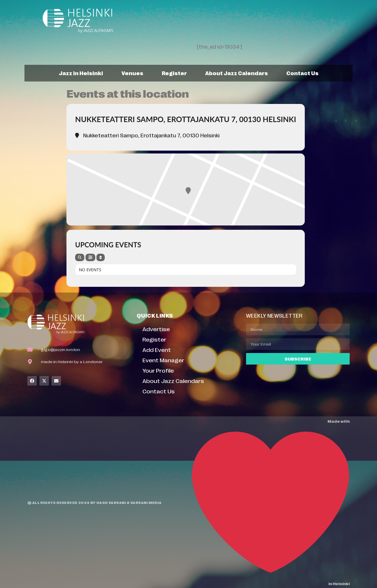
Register (174, 73)
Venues (132, 73)
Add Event (157, 349)
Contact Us (302, 73)
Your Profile (158, 370)
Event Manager (163, 360)
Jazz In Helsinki (81, 73)
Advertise (156, 329)
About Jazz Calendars (237, 73)
